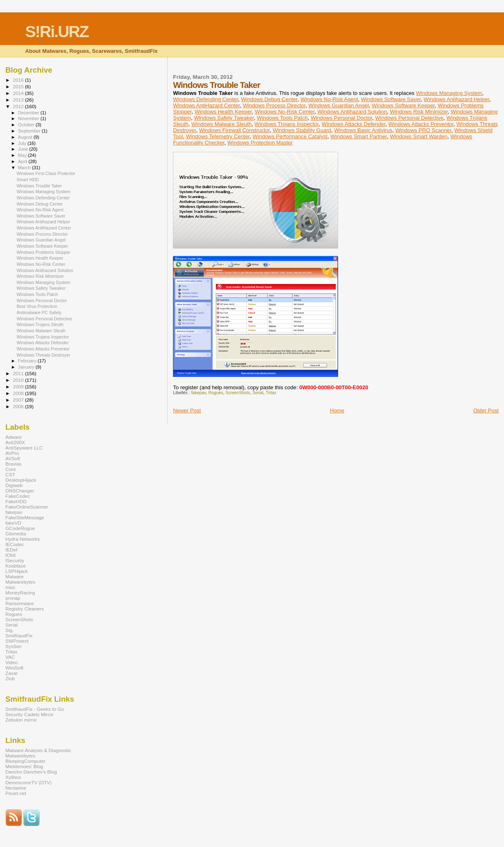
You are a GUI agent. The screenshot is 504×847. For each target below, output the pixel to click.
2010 (19, 380)
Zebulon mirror (21, 720)
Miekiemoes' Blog (24, 766)
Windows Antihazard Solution (352, 112)
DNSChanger (20, 491)
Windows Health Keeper (223, 112)
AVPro (12, 453)
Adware (14, 437)
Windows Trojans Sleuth (40, 324)
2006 (19, 406)
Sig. (9, 630)
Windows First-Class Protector (46, 173)
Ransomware (20, 603)
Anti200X (15, 442)
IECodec (15, 544)
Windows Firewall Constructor (234, 130)
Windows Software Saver (391, 99)
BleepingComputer (25, 761)
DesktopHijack (21, 480)
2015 (19, 86)
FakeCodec (18, 496)
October (27, 125)
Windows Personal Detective (409, 118)
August (26, 137)
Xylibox (13, 777)
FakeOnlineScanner (27, 507)
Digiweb (14, 485)
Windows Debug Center (269, 99)
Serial (258, 393)
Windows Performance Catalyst (290, 136)
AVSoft (13, 458)
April (23, 161)
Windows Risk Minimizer (419, 112)
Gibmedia (16, 534)
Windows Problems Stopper (44, 252)
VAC (10, 657)
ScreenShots (238, 393)
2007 (19, 400)
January (27, 367)
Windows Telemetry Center (218, 136)
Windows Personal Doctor (342, 118)
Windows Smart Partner (359, 136)
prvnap (13, 598)
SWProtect (17, 641)
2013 (19, 100)
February (28, 361)
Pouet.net (16, 793)
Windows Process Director (274, 105)
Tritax (271, 393)
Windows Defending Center (206, 99)
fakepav (199, 393)
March (25, 168)
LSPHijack (17, 571)
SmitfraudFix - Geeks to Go (35, 709)
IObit (11, 555)
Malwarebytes (20, 582)
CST (10, 474)
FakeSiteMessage (25, 517)
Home (337, 410)
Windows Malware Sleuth (221, 124)
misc (10, 587)
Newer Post (187, 410)
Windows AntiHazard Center (206, 105)
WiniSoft (14, 668)
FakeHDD (16, 501)
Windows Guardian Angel (338, 105)
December (29, 113)
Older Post (486, 410)
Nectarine (16, 788)
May (23, 155)
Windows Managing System (449, 93)
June (24, 149)
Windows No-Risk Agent (329, 99)
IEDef (11, 550)
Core (11, 469)
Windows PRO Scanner (424, 130)
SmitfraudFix (19, 635)
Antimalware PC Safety (39, 312)
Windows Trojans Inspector (287, 124)
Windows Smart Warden (419, 136)
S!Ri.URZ (57, 32)
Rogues (216, 393)
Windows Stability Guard (302, 130)
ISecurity (15, 560)
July (23, 143)
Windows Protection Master (260, 143)
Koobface (16, 566)
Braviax (13, 464)
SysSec (14, 646)
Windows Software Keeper (403, 105)
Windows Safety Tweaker (224, 118)
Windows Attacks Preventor (421, 124)
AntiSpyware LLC (24, 448)
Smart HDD (28, 180)
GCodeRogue (20, 528)
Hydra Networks (22, 539)
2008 (19, 393)
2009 (19, 387)
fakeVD (13, 523)
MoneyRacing (20, 593)
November (29, 118)
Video (12, 662)
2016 (19, 80)
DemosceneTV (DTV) (28, 782)
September (30, 131)
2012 (19, 106)
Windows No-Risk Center (285, 112)
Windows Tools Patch (282, 118)
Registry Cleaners (25, 609)
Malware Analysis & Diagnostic (38, 750)
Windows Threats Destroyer (43, 355)
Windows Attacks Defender (354, 124)
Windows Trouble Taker (39, 186)
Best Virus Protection (37, 306)
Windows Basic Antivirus (363, 130)
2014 (19, 93)
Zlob (10, 678)
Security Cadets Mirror (30, 714)
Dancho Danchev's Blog (31, 772)
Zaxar (12, 673)
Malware (14, 576)
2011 (19, 373)
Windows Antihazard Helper (456, 99)
